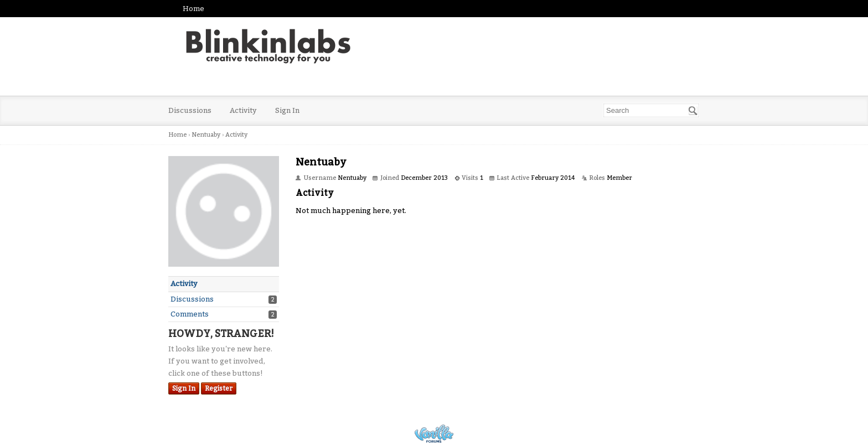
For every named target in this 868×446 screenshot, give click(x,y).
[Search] (693, 111)
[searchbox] (651, 110)
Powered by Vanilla (434, 434)
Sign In (287, 110)
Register (219, 388)
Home (193, 9)
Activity (243, 110)
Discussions (190, 110)
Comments (190, 314)
